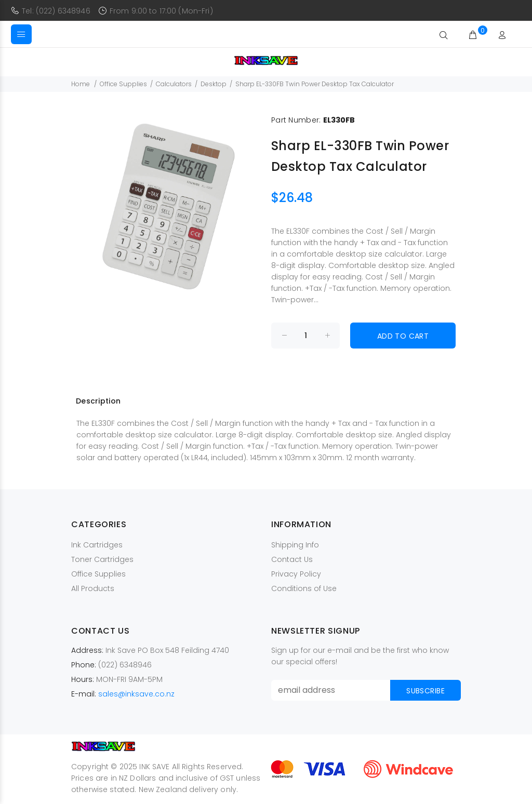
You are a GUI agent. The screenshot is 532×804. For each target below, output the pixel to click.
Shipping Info (295, 545)
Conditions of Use (304, 588)
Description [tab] (98, 401)
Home (81, 84)
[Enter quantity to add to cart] (305, 336)
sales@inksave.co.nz (136, 694)
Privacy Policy (296, 574)
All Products (93, 588)
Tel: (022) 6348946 (56, 11)
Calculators (174, 84)
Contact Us (292, 559)
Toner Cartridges (102, 559)
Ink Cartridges (97, 545)
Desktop (214, 84)
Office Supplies (123, 84)
